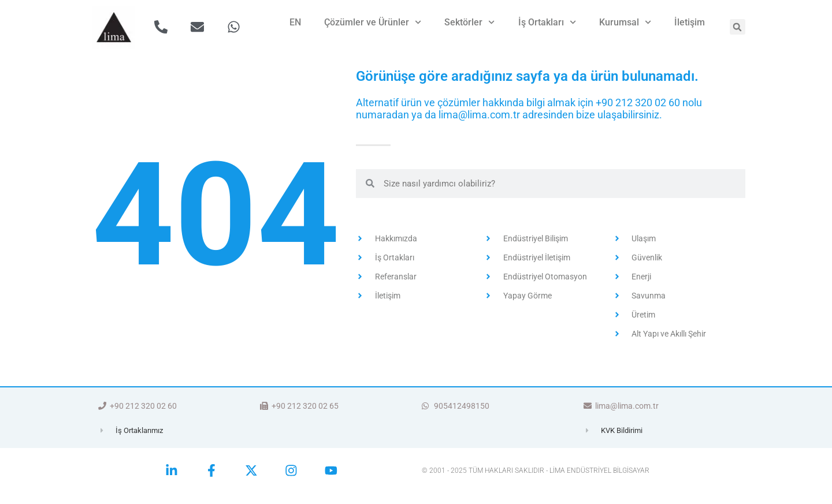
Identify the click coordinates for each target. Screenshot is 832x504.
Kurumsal (625, 22)
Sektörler (469, 22)
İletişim (690, 22)
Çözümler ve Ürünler (373, 22)
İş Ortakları (547, 22)
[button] (738, 27)
